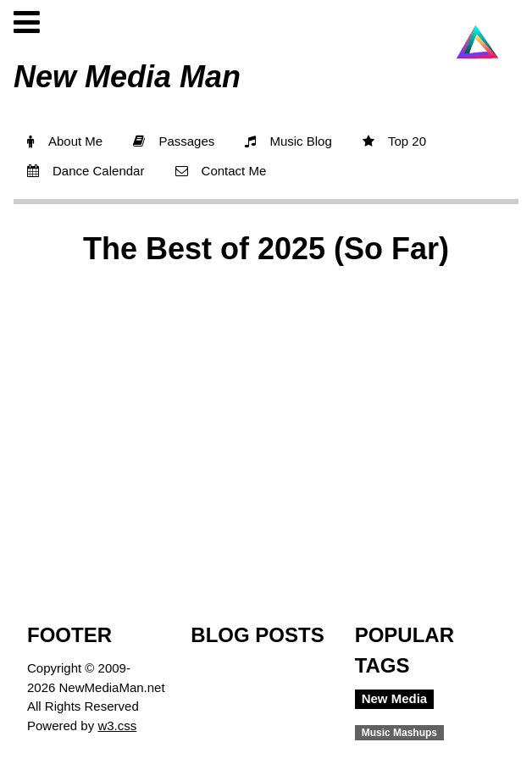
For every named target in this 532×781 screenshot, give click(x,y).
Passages (174, 141)
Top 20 (394, 141)
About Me (65, 141)
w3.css (117, 726)
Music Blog (288, 141)
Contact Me (221, 171)
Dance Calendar (86, 171)
